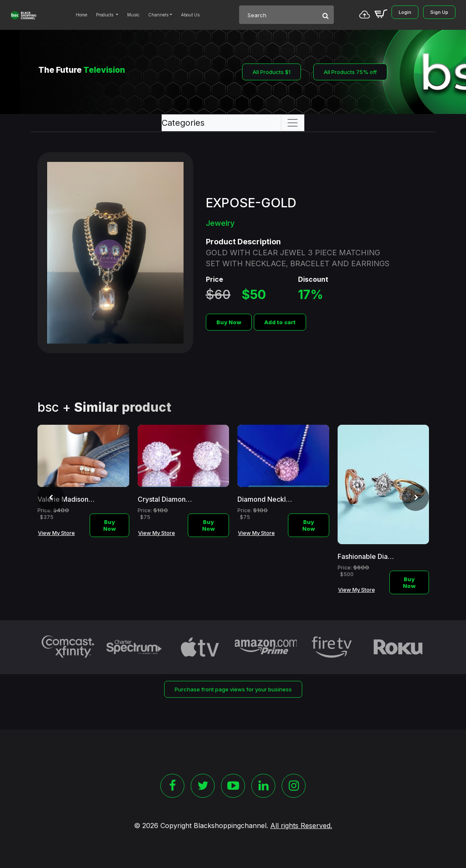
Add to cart (280, 322)
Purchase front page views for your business (233, 689)
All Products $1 (272, 72)
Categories (183, 123)
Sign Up (439, 12)
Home (81, 15)
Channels (158, 15)
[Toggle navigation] (293, 123)
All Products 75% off (350, 72)
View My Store (56, 533)
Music (133, 15)
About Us (190, 15)
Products (105, 15)
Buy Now (229, 322)
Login (405, 12)
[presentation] (51, 498)
